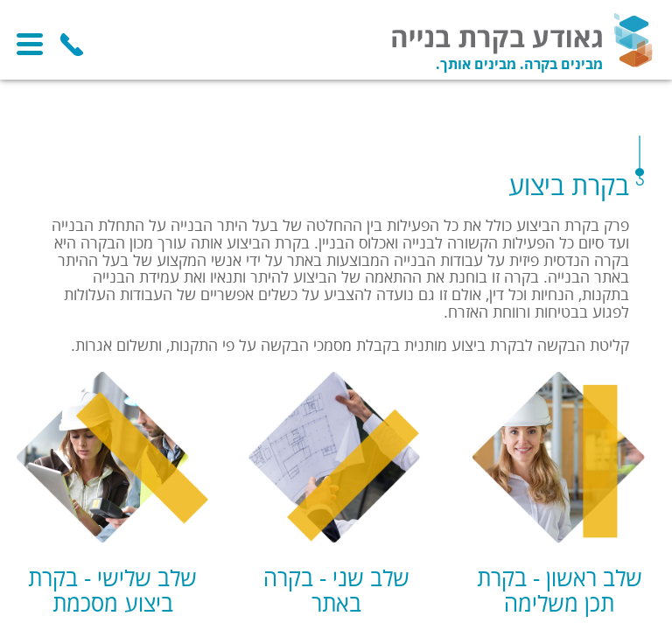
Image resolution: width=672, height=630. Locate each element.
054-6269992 (72, 45)
